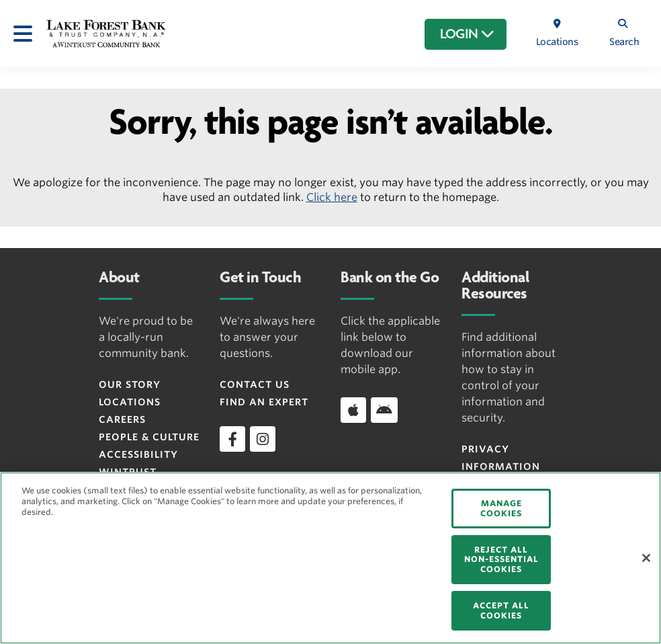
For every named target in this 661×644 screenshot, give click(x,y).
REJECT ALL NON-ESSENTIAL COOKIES (501, 559)
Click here (332, 197)
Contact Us (255, 385)
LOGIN (467, 34)
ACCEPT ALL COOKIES (501, 610)
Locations (130, 402)
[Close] (646, 558)
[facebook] (232, 439)
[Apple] (353, 410)
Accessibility (138, 454)
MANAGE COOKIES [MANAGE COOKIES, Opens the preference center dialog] (501, 508)
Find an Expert (264, 402)
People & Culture (149, 437)
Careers (122, 419)
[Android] (384, 410)
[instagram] (263, 439)
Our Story (130, 385)
